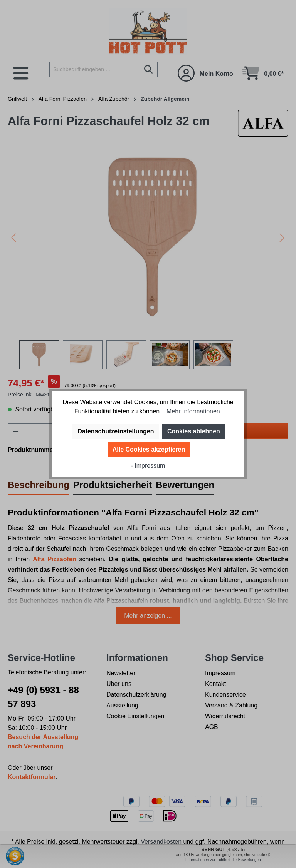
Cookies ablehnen (194, 431)
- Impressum (148, 466)
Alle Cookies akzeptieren (149, 449)
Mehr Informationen (193, 411)
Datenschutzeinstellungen (116, 431)
